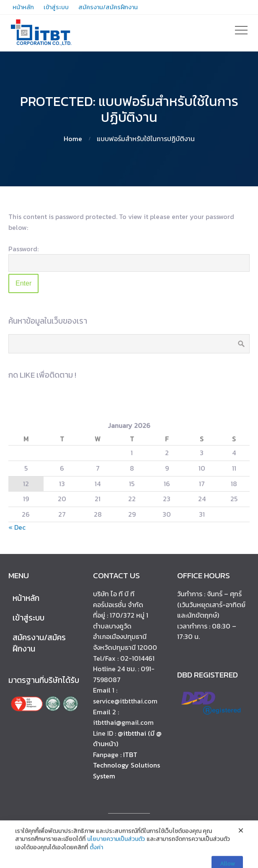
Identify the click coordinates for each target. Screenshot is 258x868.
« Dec (17, 527)
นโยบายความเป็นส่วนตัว (116, 849)
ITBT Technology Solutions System (126, 765)
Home (73, 139)
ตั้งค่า (96, 857)
